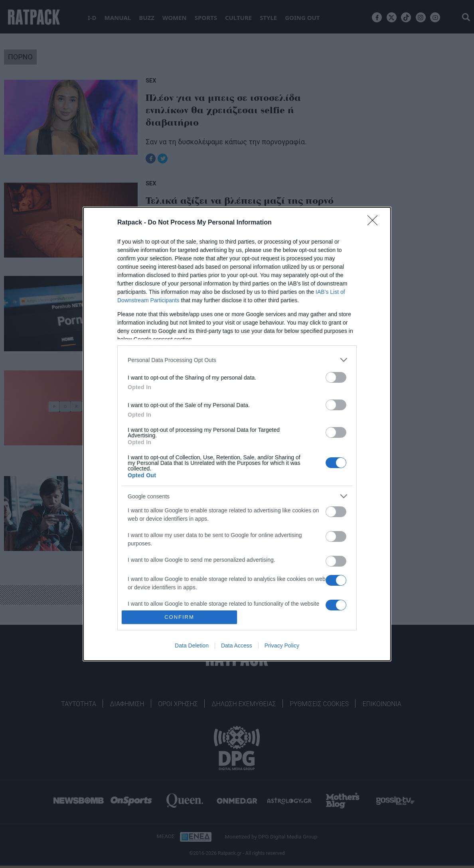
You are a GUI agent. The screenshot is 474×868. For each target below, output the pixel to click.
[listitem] (237, 360)
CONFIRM (179, 617)
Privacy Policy (282, 646)
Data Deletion (192, 646)
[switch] (336, 377)
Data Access (237, 646)
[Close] (375, 223)
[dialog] (237, 434)
